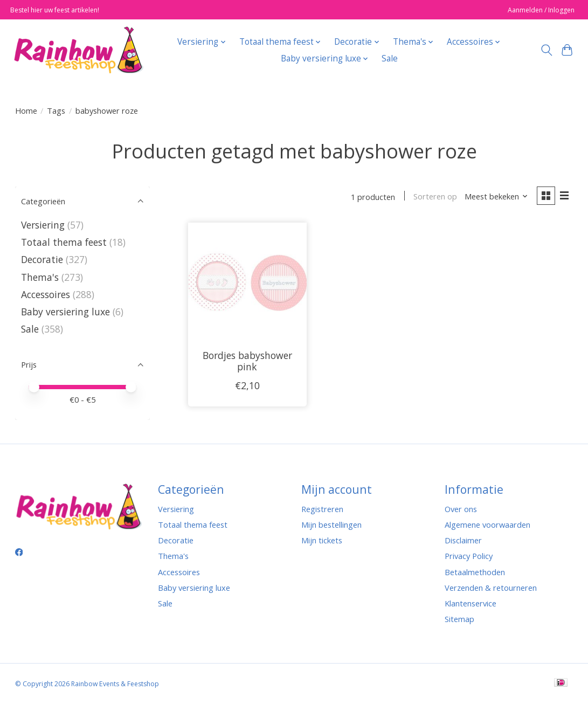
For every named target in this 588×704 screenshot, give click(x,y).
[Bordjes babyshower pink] (247, 282)
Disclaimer (463, 540)
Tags (56, 111)
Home (26, 111)
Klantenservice (471, 603)
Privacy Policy (469, 556)
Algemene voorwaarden (487, 524)
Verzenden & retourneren (491, 588)
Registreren (322, 509)
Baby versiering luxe (65, 312)
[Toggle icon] (546, 50)
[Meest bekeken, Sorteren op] (495, 197)
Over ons (461, 509)
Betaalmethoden (475, 572)
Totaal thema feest (64, 242)
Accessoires (46, 294)
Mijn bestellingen (331, 524)
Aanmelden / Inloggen (541, 10)
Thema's (40, 277)
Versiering (43, 225)
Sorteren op (435, 197)
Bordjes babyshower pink (247, 361)
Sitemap (459, 619)
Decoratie (43, 259)
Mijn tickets (322, 540)
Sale (390, 58)
